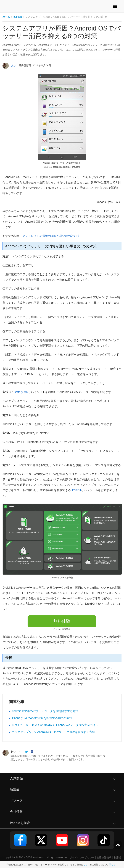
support (18, 17)
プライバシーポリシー (82, 857)
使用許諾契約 (104, 857)
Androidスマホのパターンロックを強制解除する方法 (45, 711)
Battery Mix (21, 392)
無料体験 (62, 621)
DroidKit (76, 490)
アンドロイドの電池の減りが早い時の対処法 (51, 236)
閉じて (112, 865)
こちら (87, 865)
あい (14, 65)
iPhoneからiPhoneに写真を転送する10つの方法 (42, 718)
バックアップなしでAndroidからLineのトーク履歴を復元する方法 (53, 732)
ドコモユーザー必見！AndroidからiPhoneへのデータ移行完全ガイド (55, 725)
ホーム (6, 17)
